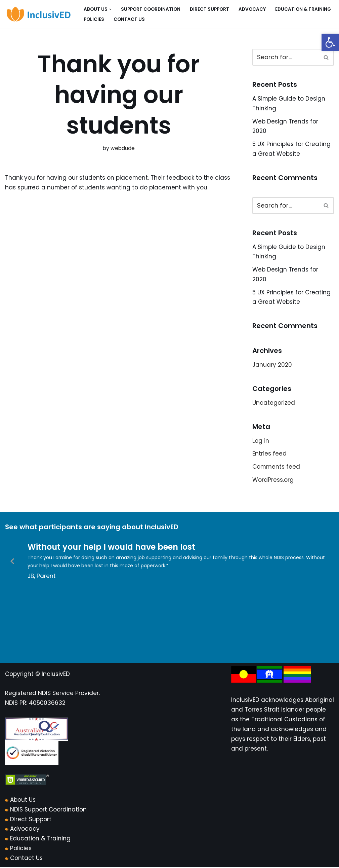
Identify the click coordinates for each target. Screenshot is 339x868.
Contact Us (129, 19)
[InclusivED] (39, 14)
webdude (123, 148)
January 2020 (272, 365)
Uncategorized (274, 403)
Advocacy (252, 9)
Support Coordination (151, 9)
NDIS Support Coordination (48, 810)
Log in (261, 441)
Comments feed (277, 467)
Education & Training (303, 9)
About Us (23, 801)
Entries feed (269, 455)
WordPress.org (273, 480)
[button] (330, 42)
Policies (94, 19)
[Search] (286, 57)
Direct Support (209, 9)
